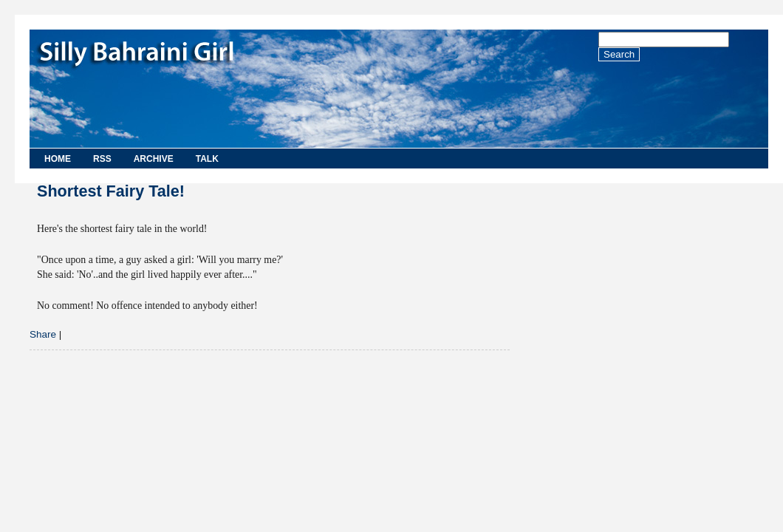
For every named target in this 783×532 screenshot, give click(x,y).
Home (58, 159)
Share (43, 334)
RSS (102, 159)
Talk (207, 159)
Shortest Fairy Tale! (111, 191)
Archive (154, 159)
